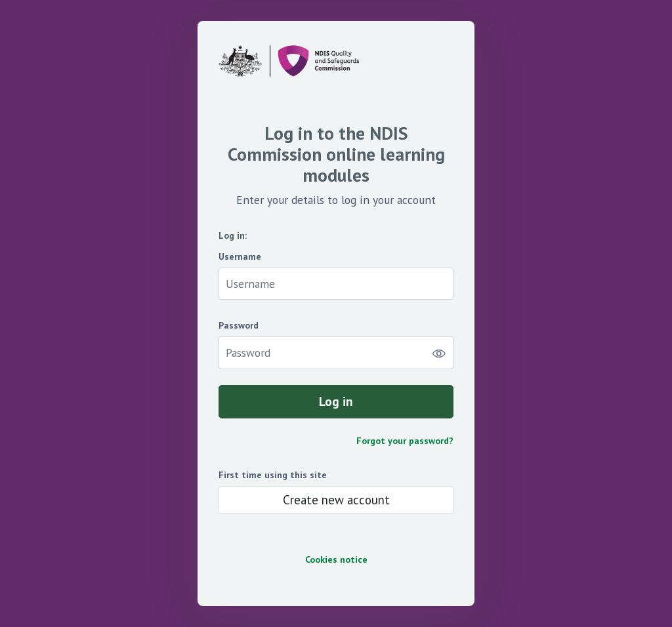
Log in (336, 401)
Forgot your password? (405, 441)
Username (240, 257)
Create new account (336, 500)
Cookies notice (336, 560)
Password (239, 326)
